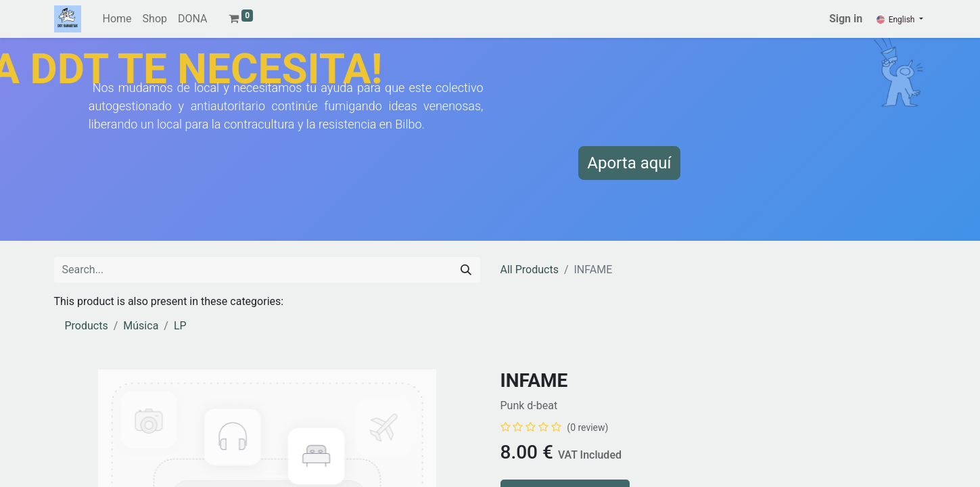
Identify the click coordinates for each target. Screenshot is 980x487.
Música (141, 326)
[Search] (466, 270)
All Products (530, 270)
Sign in (846, 19)
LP (180, 326)
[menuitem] (117, 19)
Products (87, 326)
